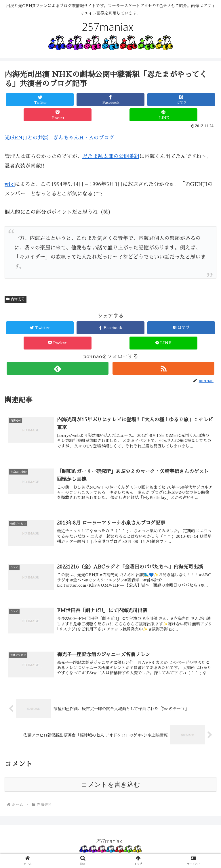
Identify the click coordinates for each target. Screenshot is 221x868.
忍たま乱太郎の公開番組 (111, 156)
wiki (10, 184)
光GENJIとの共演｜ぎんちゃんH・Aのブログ (59, 138)
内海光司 (16, 299)
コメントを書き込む (111, 785)
